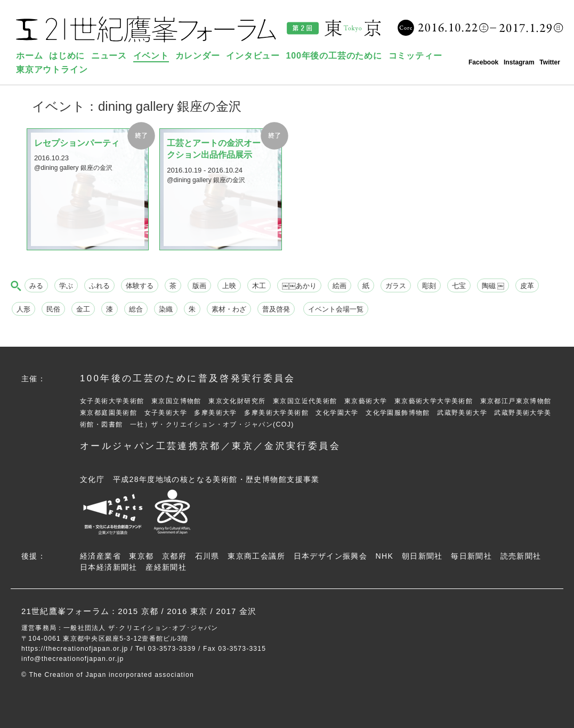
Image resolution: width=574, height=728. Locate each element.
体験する (140, 286)
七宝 (459, 286)
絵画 (339, 286)
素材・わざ (229, 309)
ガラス (396, 286)
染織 (166, 309)
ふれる (99, 286)
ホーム (29, 56)
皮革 (527, 286)
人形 (23, 309)
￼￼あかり (299, 286)
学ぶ (66, 286)
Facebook (483, 62)
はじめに (67, 56)
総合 (136, 309)
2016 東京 (187, 611)
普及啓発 (276, 309)
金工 (83, 309)
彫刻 (429, 286)
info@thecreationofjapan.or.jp (72, 659)
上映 (229, 286)
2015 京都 (138, 611)
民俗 (53, 309)
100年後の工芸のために (334, 56)
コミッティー (415, 56)
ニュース (109, 56)
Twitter (550, 62)
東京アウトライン (52, 69)
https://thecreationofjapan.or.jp (75, 649)
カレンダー (198, 56)
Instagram (519, 62)
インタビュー (253, 56)
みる (36, 286)
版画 (199, 286)
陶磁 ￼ (493, 286)
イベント (151, 56)
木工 (259, 286)
